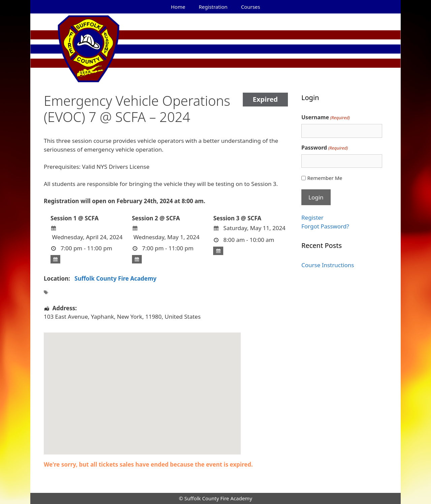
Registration (213, 7)
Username (326, 117)
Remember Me (325, 178)
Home (178, 7)
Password (325, 148)
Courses (251, 7)
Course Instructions (328, 265)
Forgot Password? (325, 226)
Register (312, 217)
